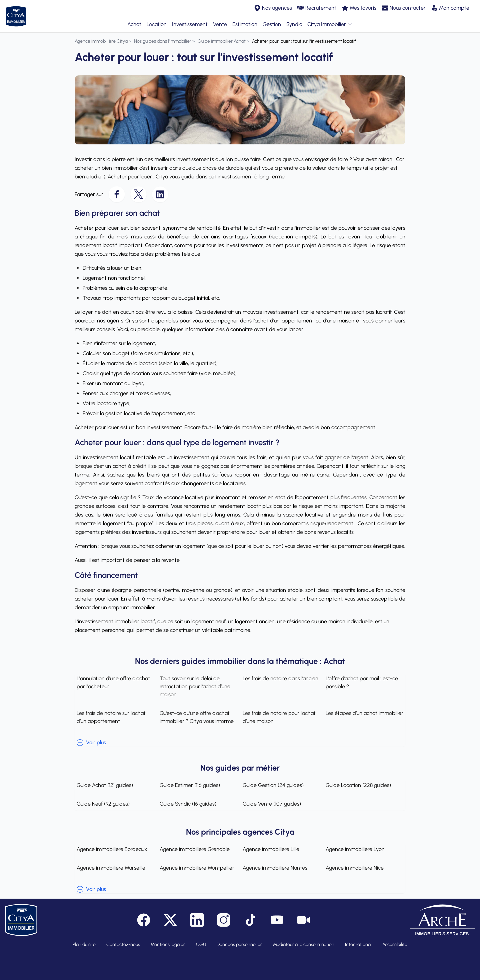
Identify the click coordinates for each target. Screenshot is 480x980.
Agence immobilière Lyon (356, 849)
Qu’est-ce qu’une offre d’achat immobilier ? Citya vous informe (196, 717)
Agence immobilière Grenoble (194, 849)
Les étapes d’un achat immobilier (365, 713)
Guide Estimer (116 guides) (189, 785)
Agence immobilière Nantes (275, 868)
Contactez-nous (123, 944)
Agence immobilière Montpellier (196, 868)
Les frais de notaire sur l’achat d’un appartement (109, 717)
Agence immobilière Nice (356, 868)
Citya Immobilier (330, 24)
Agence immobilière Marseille (109, 868)
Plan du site (84, 944)
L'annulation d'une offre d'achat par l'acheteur (111, 682)
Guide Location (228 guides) (359, 785)
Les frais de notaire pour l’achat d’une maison (279, 717)
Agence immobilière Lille (271, 849)
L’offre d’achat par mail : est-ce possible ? (363, 682)
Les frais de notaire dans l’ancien (280, 678)
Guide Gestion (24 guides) (273, 785)
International (358, 944)
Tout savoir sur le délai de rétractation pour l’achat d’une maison (194, 686)
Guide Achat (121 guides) (103, 785)
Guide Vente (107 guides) (272, 804)
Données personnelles (239, 944)
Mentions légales (168, 944)
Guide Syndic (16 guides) (187, 804)
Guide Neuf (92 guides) (101, 804)
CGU (201, 944)
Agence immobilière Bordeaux (110, 849)
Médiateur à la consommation (304, 944)
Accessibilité (395, 944)
